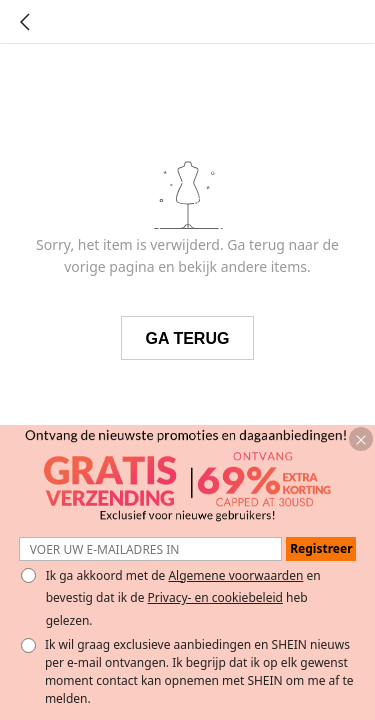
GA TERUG (188, 338)
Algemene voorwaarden (235, 575)
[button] (361, 439)
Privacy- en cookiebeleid (215, 597)
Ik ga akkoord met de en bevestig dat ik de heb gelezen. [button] (183, 598)
